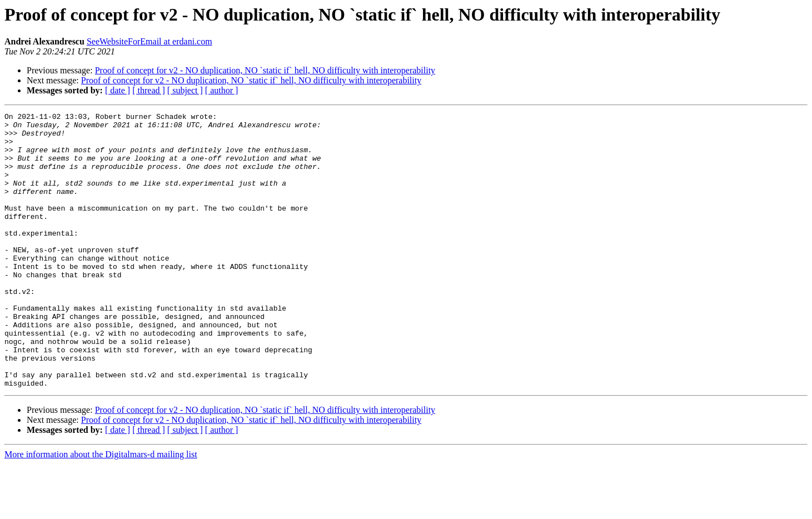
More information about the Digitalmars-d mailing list (101, 509)
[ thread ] (149, 90)
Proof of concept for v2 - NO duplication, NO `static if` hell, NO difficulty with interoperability (265, 70)
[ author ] (222, 90)
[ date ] (118, 90)
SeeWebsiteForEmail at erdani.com (150, 41)
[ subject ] (185, 90)
